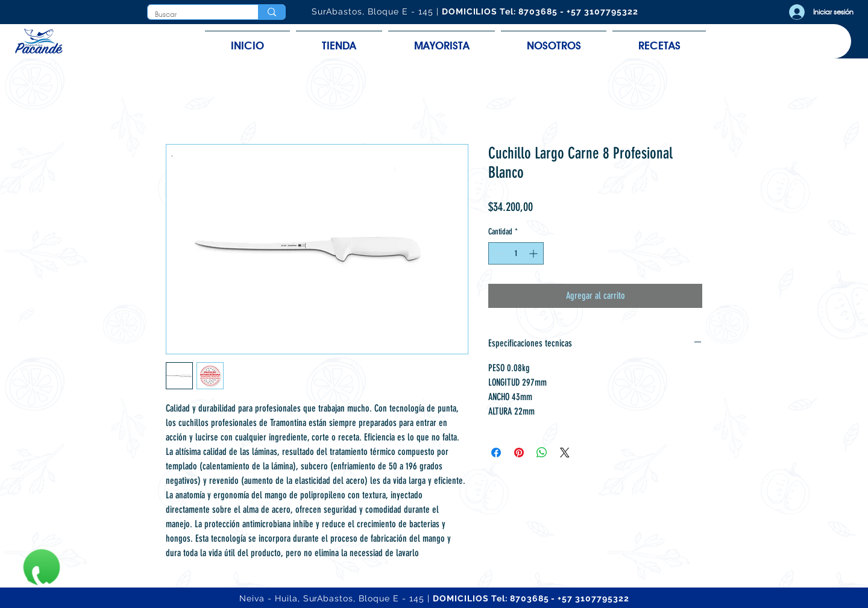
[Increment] (534, 253)
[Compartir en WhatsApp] (542, 453)
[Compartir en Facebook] (496, 453)
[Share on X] (565, 453)
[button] (339, 40)
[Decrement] (498, 253)
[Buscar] (194, 15)
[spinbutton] (516, 253)
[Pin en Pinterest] (519, 453)
